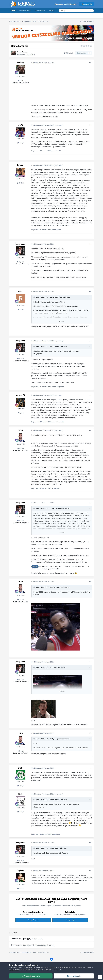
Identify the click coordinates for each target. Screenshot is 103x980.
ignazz (20, 165)
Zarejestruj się (87, 4)
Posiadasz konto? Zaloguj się (66, 4)
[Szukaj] (69, 11)
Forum (13, 12)
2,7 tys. (21, 888)
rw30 (20, 430)
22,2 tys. (21, 183)
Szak (20, 794)
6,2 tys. (21, 448)
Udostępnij (68, 53)
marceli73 (20, 395)
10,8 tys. (21, 262)
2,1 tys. (21, 413)
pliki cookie (36, 967)
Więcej (51, 11)
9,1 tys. (21, 80)
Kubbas (25, 52)
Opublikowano (42, 63)
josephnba (20, 244)
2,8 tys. (21, 786)
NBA (33, 54)
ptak (20, 768)
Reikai (20, 291)
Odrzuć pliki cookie (74, 976)
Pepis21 (20, 871)
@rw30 (35, 566)
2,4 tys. (21, 143)
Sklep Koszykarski (25, 11)
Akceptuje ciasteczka (31, 976)
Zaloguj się (70, 920)
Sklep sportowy (40, 11)
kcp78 (20, 125)
